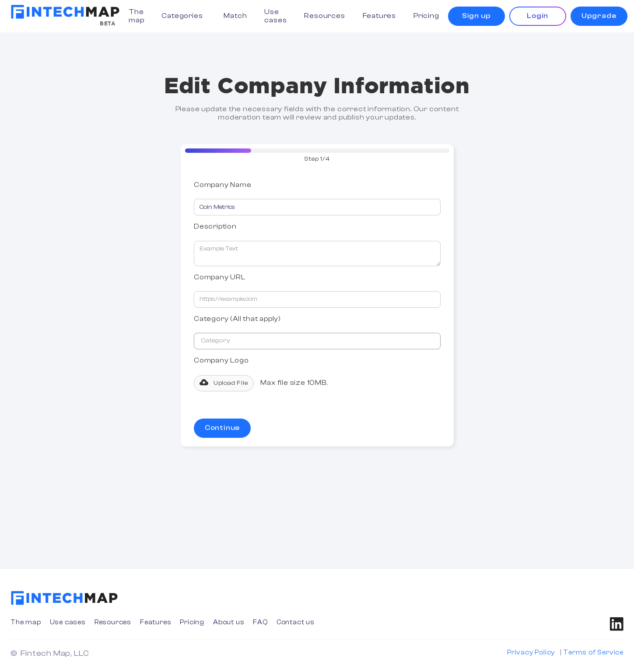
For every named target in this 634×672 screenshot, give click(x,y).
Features (379, 16)
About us (229, 622)
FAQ (260, 622)
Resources (324, 16)
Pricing (426, 16)
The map (136, 16)
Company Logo (221, 361)
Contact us (296, 622)
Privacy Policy (531, 653)
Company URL (220, 278)
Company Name (223, 186)
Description (215, 227)
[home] (65, 12)
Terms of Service (593, 653)
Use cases (275, 16)
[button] (184, 16)
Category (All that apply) (237, 320)
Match (235, 16)
